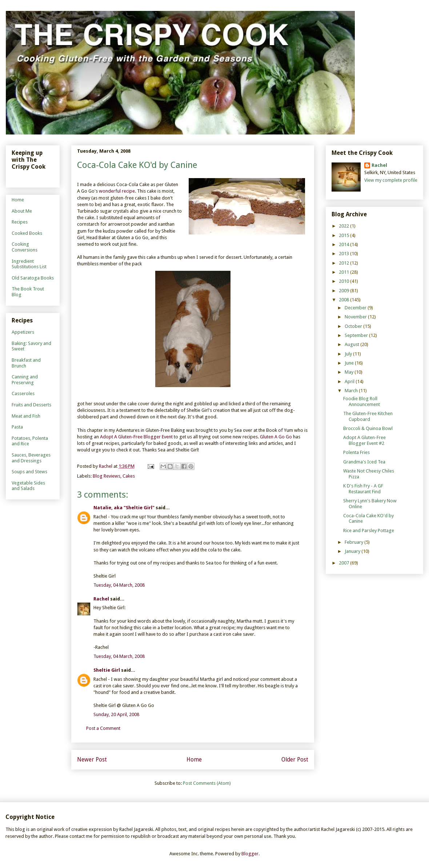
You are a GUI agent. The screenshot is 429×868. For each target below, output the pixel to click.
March (352, 391)
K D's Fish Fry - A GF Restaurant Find (363, 489)
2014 (344, 244)
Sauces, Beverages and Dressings (31, 458)
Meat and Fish (26, 416)
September (357, 335)
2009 (344, 291)
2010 (344, 281)
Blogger (250, 854)
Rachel (101, 599)
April (350, 381)
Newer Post (92, 759)
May (350, 372)
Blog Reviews (107, 476)
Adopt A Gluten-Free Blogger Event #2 (364, 440)
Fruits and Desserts (31, 405)
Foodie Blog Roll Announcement (362, 401)
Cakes (129, 476)
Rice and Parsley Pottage (369, 531)
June (350, 363)
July (349, 354)
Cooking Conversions (25, 247)
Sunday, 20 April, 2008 (116, 714)
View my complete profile (391, 180)
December (356, 308)
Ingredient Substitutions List (29, 264)
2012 (344, 263)
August (352, 344)
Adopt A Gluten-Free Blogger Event (136, 437)
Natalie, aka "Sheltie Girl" (124, 508)
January (353, 551)
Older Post (295, 759)
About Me (22, 211)
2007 (344, 563)
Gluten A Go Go (276, 437)
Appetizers (23, 332)
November (356, 317)
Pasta (17, 427)
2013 (344, 254)
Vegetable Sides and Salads (28, 486)
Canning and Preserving (25, 380)
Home (194, 759)
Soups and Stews (29, 472)
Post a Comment (103, 728)
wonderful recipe (117, 191)
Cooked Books (27, 233)
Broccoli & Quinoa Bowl (368, 428)
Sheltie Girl (107, 670)
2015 (344, 235)
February (354, 542)
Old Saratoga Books (33, 278)
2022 (344, 226)
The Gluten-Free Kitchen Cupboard (368, 416)
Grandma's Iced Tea (364, 462)
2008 (344, 300)
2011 (344, 272)
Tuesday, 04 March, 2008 (119, 585)
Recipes (20, 222)
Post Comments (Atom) (207, 783)
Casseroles (23, 393)
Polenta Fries (356, 452)
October (354, 326)
